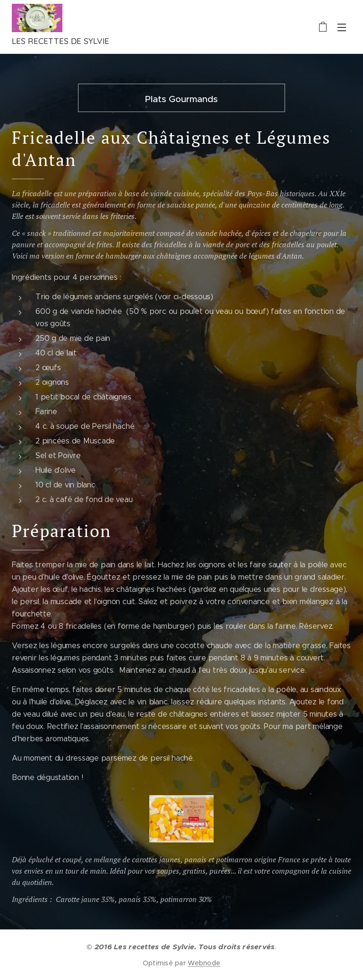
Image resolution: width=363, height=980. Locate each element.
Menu (342, 27)
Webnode (204, 963)
